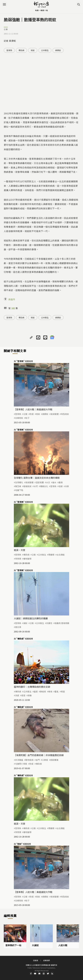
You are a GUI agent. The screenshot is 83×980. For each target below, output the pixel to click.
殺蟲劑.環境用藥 (62, 623)
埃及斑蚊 (65, 414)
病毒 (30, 695)
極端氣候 (27, 486)
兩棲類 (51, 555)
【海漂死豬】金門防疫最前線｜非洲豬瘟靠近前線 (39, 755)
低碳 (61, 486)
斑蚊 (33, 50)
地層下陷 (19, 490)
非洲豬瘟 (19, 760)
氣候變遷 (55, 414)
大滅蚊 (35, 945)
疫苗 (23, 695)
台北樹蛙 (61, 555)
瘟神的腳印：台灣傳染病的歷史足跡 (32, 687)
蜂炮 (50, 691)
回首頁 (36, 960)
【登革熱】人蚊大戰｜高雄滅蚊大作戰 (33, 409)
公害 (6, 29)
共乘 (67, 486)
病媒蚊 (58, 50)
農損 (61, 482)
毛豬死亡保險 (21, 764)
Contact (39, 973)
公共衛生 (45, 50)
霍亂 (57, 691)
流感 (17, 695)
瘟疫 (36, 691)
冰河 (36, 486)
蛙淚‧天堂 (19, 550)
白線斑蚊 (19, 418)
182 (13, 308)
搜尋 (79, 4)
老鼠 (63, 691)
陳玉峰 (18, 486)
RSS (52, 973)
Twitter (48, 973)
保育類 (18, 559)
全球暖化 (19, 482)
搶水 (54, 482)
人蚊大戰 (63, 945)
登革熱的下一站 (13, 945)
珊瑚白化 (44, 486)
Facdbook (31, 973)
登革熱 (9, 50)
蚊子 (27, 418)
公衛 (25, 414)
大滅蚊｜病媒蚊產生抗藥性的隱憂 (31, 618)
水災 (48, 482)
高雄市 (12, 299)
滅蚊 (25, 623)
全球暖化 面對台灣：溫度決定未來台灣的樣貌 (37, 478)
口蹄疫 (45, 760)
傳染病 (21, 50)
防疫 (32, 414)
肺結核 (43, 691)
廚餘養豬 (54, 760)
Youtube (35, 973)
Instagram (44, 973)
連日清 (18, 627)
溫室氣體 (40, 482)
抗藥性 (49, 623)
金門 (38, 760)
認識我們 (47, 960)
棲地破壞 (27, 559)
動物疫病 (29, 760)
